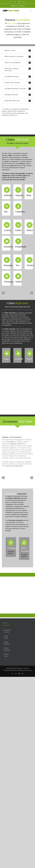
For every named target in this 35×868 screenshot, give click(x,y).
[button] (17, 50)
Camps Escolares (7, 643)
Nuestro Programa (7, 649)
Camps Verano (6, 637)
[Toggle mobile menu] (31, 11)
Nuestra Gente (6, 655)
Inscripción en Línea (7, 631)
